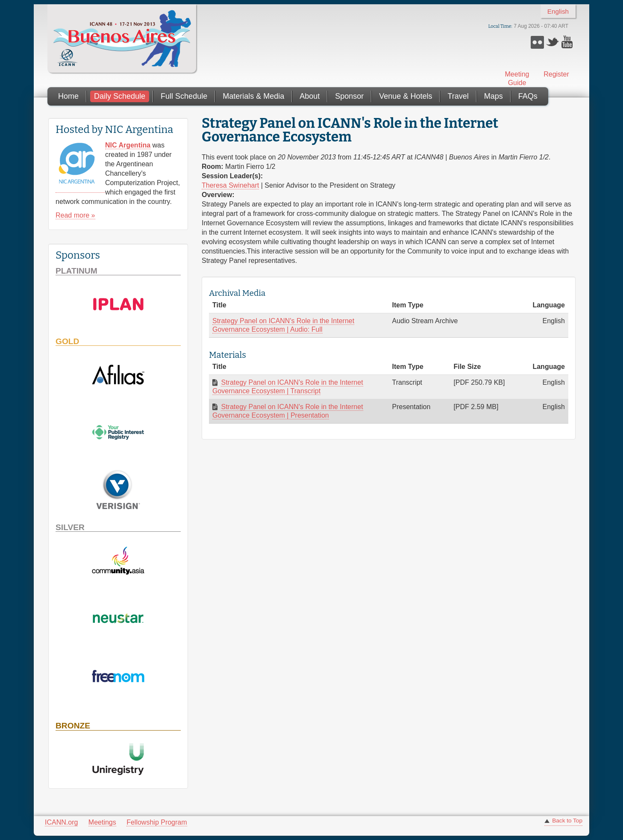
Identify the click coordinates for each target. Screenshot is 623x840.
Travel (458, 96)
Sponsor (349, 96)
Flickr (537, 42)
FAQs (528, 96)
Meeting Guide (517, 78)
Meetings (102, 822)
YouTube (568, 42)
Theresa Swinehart (230, 185)
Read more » (75, 215)
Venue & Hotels (406, 96)
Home (68, 96)
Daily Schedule (120, 96)
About (310, 96)
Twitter (553, 42)
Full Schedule (184, 96)
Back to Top (567, 821)
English (558, 11)
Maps (494, 96)
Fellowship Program (157, 822)
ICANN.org (61, 822)
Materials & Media (253, 96)
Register (556, 74)
